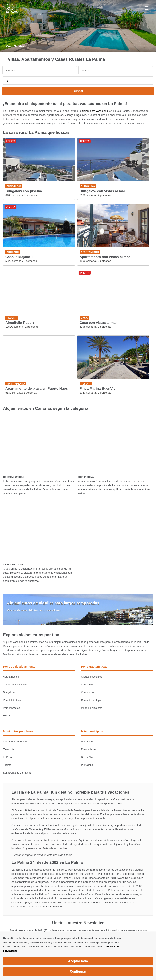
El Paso (7, 757)
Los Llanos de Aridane (16, 742)
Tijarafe (7, 765)
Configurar (78, 972)
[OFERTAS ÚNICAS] (40, 443)
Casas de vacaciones (15, 685)
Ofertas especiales (92, 677)
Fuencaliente (88, 749)
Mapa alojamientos (92, 708)
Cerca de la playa (91, 700)
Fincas (7, 716)
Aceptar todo (78, 961)
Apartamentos (11, 677)
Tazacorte (9, 749)
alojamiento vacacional (95, 111)
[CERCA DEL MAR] (40, 531)
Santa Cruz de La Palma (17, 773)
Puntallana (87, 765)
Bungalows (9, 692)
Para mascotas (11, 708)
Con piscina (88, 692)
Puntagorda (88, 742)
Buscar (78, 91)
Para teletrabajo (12, 700)
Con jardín (87, 685)
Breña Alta (87, 757)
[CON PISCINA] (115, 443)
